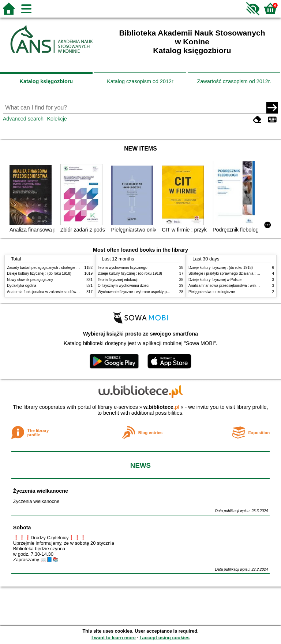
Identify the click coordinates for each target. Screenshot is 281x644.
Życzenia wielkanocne (41, 491)
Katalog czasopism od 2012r (140, 81)
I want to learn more (114, 638)
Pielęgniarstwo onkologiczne (212, 292)
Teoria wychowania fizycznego (123, 268)
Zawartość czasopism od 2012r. (234, 81)
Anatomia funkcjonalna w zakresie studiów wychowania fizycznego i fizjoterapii (71, 292)
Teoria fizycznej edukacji (118, 280)
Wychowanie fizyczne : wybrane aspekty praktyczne (140, 292)
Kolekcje (57, 119)
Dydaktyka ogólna (22, 286)
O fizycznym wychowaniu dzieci (123, 286)
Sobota (22, 528)
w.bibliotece (162, 407)
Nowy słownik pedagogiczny (30, 280)
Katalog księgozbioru (46, 81)
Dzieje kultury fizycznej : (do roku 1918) (39, 273)
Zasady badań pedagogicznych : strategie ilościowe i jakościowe (59, 268)
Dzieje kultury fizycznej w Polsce (215, 280)
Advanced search (23, 119)
